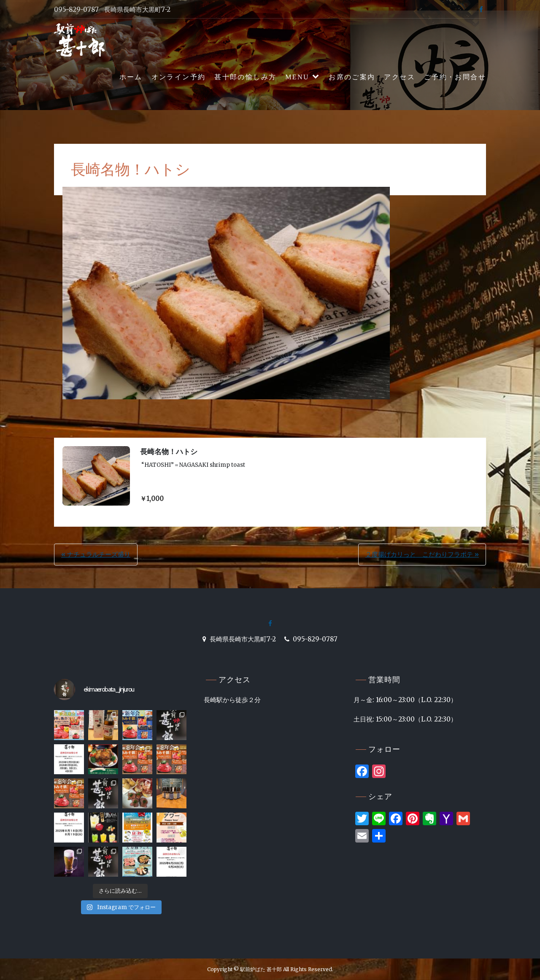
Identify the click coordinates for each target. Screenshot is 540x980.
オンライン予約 (179, 77)
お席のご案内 (352, 77)
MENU (297, 77)
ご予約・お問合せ (455, 77)
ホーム (131, 77)
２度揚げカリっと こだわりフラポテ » (422, 554)
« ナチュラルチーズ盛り (96, 554)
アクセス (400, 77)
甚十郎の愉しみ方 (245, 77)
